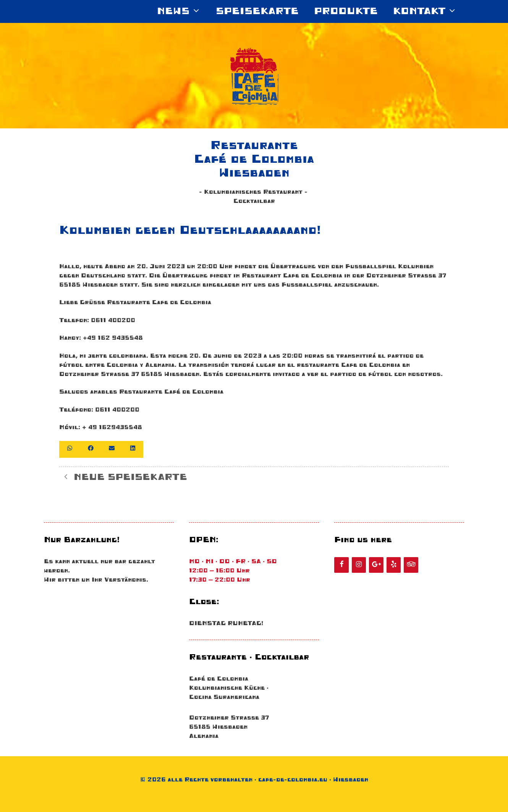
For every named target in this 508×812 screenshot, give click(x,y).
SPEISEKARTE (257, 11)
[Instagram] (359, 565)
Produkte (346, 11)
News (183, 11)
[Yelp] (394, 565)
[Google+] (376, 565)
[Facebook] (341, 565)
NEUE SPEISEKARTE (130, 477)
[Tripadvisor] (411, 565)
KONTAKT (429, 11)
